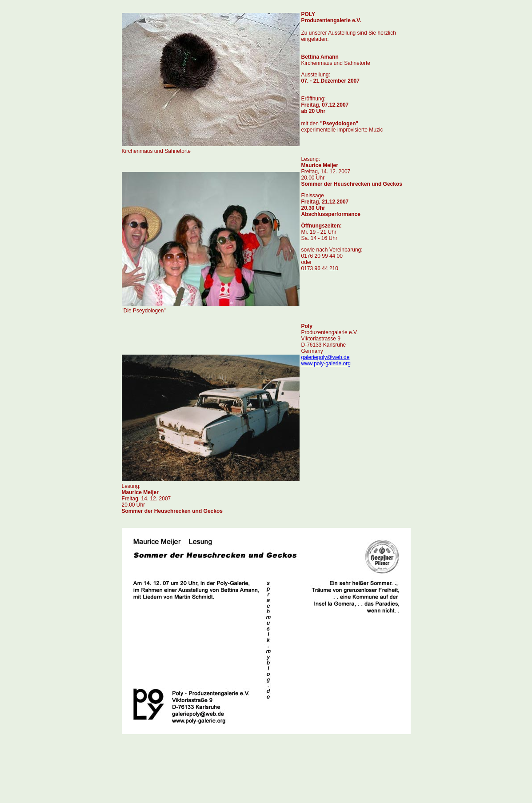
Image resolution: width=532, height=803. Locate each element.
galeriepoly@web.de (326, 357)
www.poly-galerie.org (326, 364)
